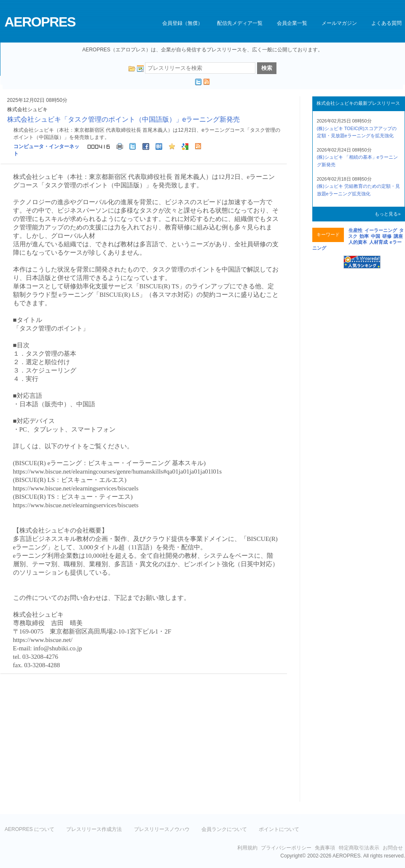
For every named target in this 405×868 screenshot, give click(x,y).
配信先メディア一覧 (240, 23)
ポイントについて (279, 829)
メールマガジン (339, 23)
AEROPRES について (30, 829)
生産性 (355, 230)
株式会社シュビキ (27, 109)
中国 (375, 236)
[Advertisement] (71, 741)
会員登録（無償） (182, 23)
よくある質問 (386, 23)
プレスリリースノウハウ (162, 829)
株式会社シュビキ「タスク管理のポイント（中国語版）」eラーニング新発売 (124, 119)
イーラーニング (381, 230)
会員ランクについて (224, 829)
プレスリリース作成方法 (94, 829)
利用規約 (247, 848)
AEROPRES (40, 22)
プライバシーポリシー (286, 848)
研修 (387, 236)
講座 (398, 236)
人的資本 (358, 242)
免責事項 (325, 848)
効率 (364, 236)
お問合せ (393, 848)
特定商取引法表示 (359, 848)
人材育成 (378, 242)
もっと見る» (388, 214)
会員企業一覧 (292, 23)
